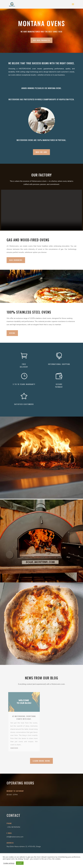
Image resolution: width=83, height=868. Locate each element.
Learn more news (41, 761)
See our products (41, 40)
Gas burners (16, 260)
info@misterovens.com (15, 837)
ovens (12, 333)
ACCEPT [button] (20, 863)
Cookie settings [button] (9, 863)
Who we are (41, 152)
